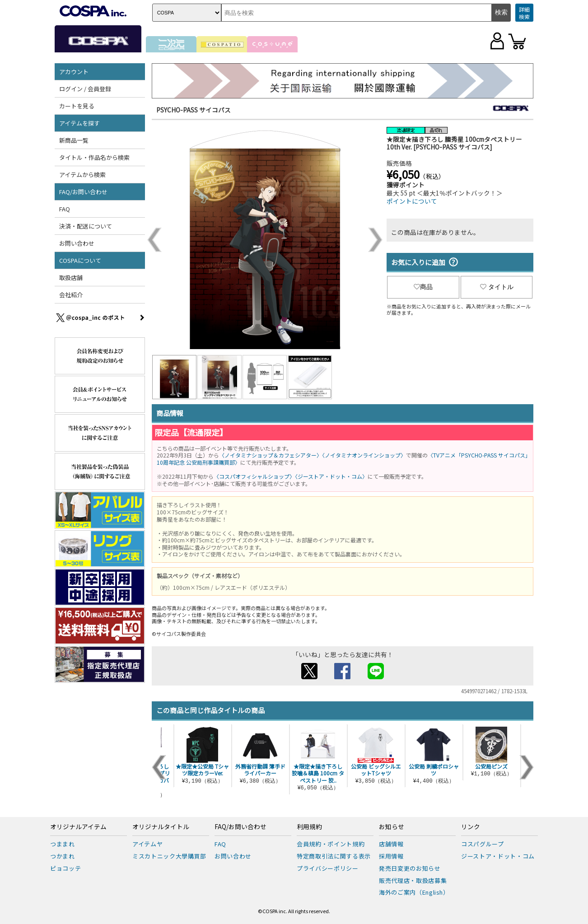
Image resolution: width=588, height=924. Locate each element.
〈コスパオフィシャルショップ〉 (254, 476)
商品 (423, 287)
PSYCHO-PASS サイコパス (194, 110)
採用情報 (391, 856)
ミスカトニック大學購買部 (169, 856)
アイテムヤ (147, 844)
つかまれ (63, 856)
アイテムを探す (79, 123)
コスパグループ (483, 844)
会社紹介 (71, 295)
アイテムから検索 (82, 175)
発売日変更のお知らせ (410, 868)
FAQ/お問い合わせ (83, 192)
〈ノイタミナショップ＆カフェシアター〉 (271, 455)
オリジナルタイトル (161, 827)
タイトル (497, 287)
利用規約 (309, 827)
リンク (471, 827)
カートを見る (77, 106)
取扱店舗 (71, 278)
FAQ (65, 209)
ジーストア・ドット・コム (498, 856)
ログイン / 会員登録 (85, 89)
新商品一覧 (74, 140)
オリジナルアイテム (78, 827)
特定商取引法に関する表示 (334, 856)
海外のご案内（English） (414, 892)
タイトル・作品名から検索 (94, 157)
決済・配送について (86, 226)
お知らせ (392, 827)
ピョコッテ (65, 868)
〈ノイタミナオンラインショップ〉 (364, 455)
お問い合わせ (77, 243)
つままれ (63, 844)
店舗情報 (391, 844)
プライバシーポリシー (328, 868)
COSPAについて (80, 260)
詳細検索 (524, 13)
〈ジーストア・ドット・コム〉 (331, 476)
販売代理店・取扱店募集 (413, 880)
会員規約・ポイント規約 (331, 844)
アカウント (74, 72)
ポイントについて (412, 201)
